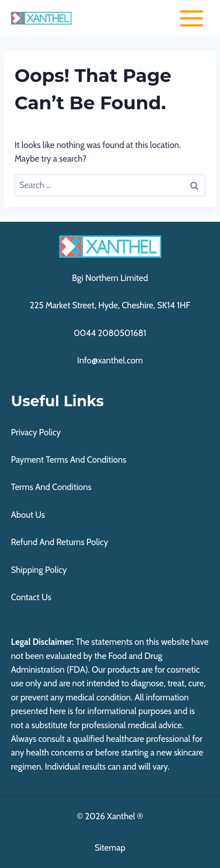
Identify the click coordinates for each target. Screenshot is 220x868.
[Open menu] (191, 18)
